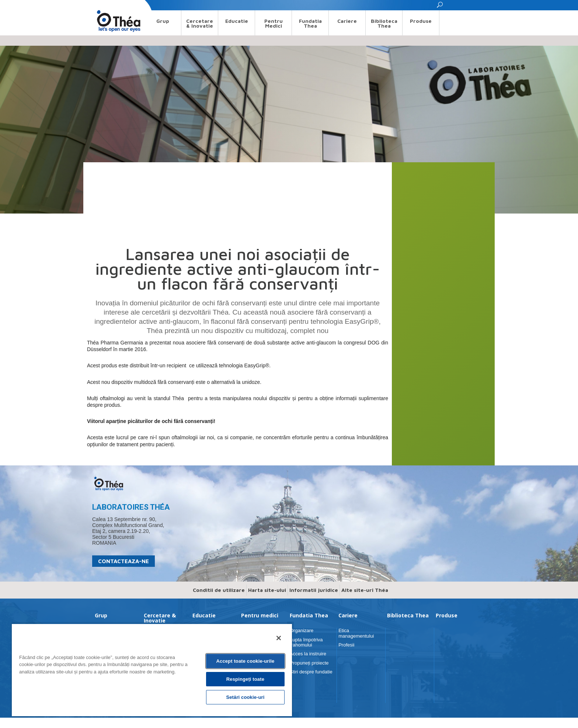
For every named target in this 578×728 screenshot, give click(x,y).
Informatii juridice (314, 590)
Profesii (346, 645)
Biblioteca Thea (384, 23)
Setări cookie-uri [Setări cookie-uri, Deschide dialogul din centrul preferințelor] (245, 697)
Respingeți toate (245, 679)
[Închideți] (279, 638)
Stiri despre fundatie (311, 672)
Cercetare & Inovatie (200, 23)
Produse (421, 21)
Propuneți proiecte (309, 663)
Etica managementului (356, 633)
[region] (152, 670)
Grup (163, 21)
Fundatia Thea (310, 23)
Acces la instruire (308, 654)
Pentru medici (274, 23)
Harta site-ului (267, 590)
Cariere (347, 21)
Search (99, 5)
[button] (440, 7)
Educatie (237, 21)
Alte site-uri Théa (365, 590)
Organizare (302, 630)
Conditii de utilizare (219, 590)
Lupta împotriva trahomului (306, 642)
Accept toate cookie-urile (246, 661)
